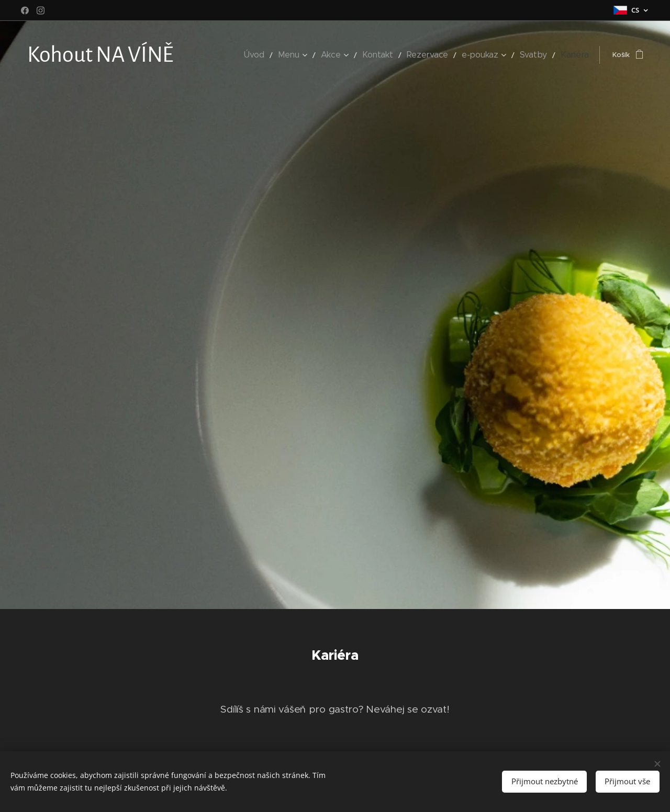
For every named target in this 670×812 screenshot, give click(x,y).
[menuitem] (282, 55)
